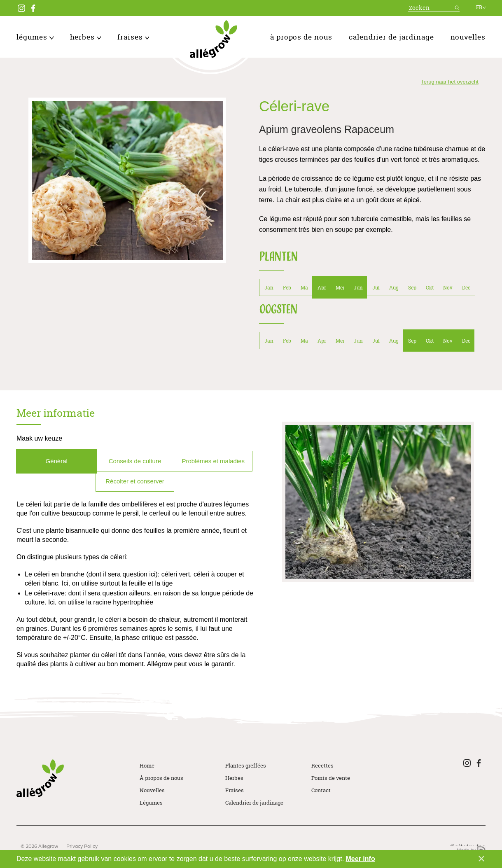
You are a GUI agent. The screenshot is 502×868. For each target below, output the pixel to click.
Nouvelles (468, 37)
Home (147, 765)
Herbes (86, 37)
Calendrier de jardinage (391, 37)
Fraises (133, 37)
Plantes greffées (246, 765)
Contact (321, 790)
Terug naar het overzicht (449, 82)
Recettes (322, 765)
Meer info (361, 859)
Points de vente (331, 778)
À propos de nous (301, 37)
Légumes (35, 37)
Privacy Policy (82, 847)
